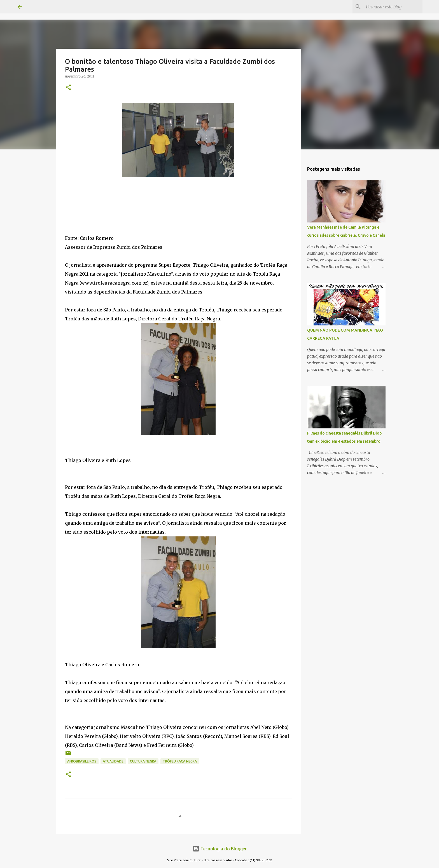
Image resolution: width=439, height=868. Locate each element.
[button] (68, 88)
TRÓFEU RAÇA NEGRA (180, 761)
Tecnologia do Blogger (220, 849)
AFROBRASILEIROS (82, 761)
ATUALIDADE (113, 761)
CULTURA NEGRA (143, 761)
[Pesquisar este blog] (393, 7)
